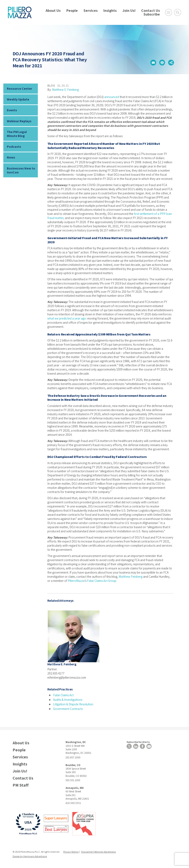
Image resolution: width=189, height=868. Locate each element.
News (11, 157)
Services (91, 10)
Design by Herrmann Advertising (30, 856)
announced (112, 97)
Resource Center (19, 89)
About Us (53, 10)
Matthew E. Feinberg (65, 90)
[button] (153, 63)
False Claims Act (63, 695)
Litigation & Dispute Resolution (73, 704)
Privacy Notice (71, 852)
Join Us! (129, 10)
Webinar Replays (19, 121)
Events (12, 110)
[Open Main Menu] (169, 12)
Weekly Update (18, 99)
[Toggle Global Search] (178, 12)
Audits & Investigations (68, 700)
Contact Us (151, 10)
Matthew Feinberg (131, 577)
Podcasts (14, 147)
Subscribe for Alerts (138, 742)
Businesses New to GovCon (21, 170)
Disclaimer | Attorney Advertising (98, 852)
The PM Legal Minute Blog (17, 134)
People (72, 10)
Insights (110, 10)
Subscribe (152, 14)
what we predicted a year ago (67, 318)
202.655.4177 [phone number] (56, 673)
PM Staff (21, 785)
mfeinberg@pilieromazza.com (67, 677)
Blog (51, 85)
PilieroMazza (76, 581)
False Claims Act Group (102, 581)
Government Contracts (68, 709)
